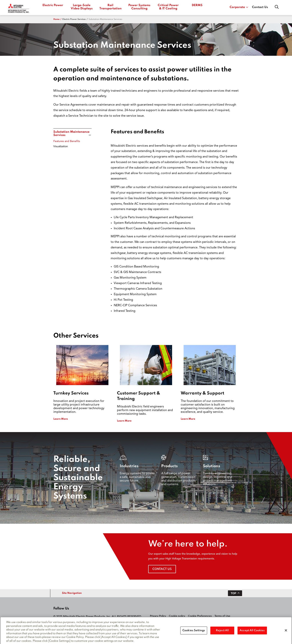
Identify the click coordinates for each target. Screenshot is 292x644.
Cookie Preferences (200, 616)
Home (56, 19)
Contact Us (260, 7)
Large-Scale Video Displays (82, 7)
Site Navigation (72, 593)
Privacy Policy (158, 616)
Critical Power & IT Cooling (168, 7)
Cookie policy (177, 616)
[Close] (286, 632)
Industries (129, 466)
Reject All (222, 632)
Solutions (211, 466)
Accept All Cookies (252, 632)
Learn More (61, 419)
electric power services (74, 19)
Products (169, 466)
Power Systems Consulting (139, 7)
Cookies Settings (194, 632)
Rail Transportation (110, 7)
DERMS (197, 5)
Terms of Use (222, 616)
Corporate (239, 7)
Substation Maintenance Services (105, 19)
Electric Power (53, 5)
